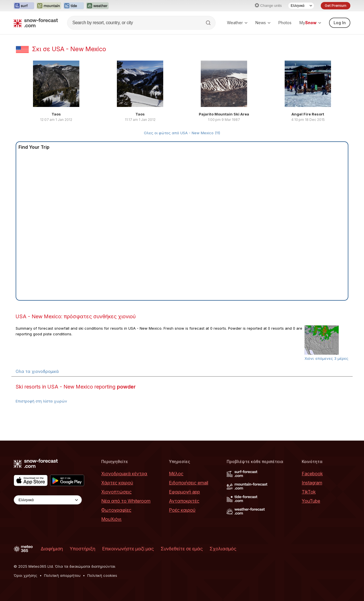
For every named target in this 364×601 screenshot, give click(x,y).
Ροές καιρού (182, 510)
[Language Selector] (301, 6)
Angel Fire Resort (308, 114)
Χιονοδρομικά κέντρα (124, 474)
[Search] (209, 23)
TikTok (309, 492)
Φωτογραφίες (116, 510)
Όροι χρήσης (25, 575)
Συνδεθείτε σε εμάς (182, 549)
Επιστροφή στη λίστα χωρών (41, 401)
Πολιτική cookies (102, 575)
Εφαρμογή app (184, 492)
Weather (237, 23)
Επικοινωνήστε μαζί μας (128, 549)
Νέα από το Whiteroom (126, 501)
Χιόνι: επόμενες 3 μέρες (326, 358)
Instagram (312, 483)
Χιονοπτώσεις (116, 492)
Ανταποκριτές (184, 501)
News (263, 23)
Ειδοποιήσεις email (189, 483)
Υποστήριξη (82, 549)
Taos (56, 114)
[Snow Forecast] (36, 23)
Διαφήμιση (52, 549)
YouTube (311, 501)
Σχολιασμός (223, 549)
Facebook (312, 474)
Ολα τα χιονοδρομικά (37, 371)
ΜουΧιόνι (111, 519)
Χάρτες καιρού (117, 483)
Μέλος (176, 474)
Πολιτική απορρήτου (62, 575)
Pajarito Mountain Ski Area (224, 114)
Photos (285, 23)
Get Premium (336, 6)
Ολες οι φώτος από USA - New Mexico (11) (182, 133)
